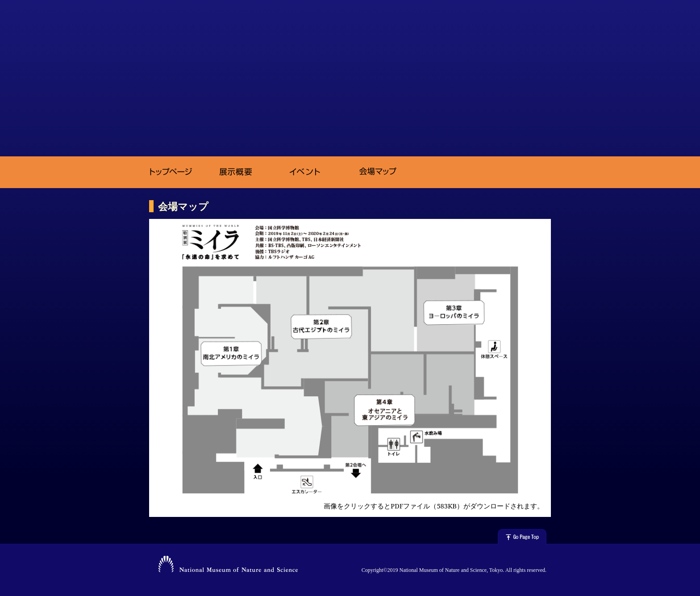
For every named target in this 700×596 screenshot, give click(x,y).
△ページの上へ (522, 537)
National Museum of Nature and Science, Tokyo (228, 565)
